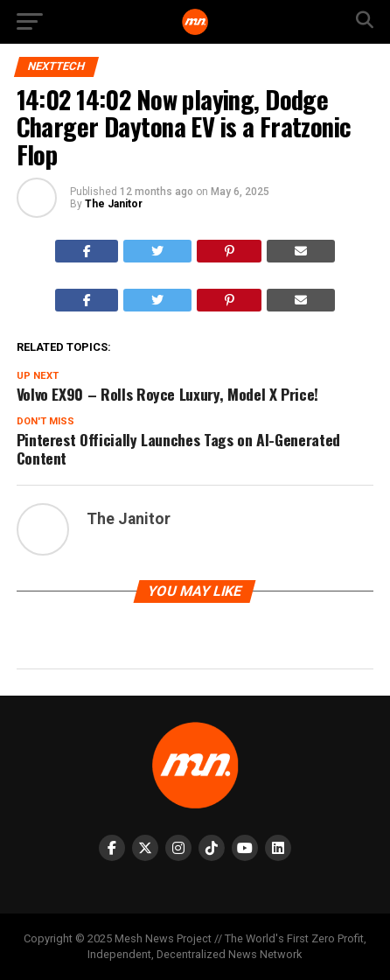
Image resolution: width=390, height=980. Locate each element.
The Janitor (114, 204)
